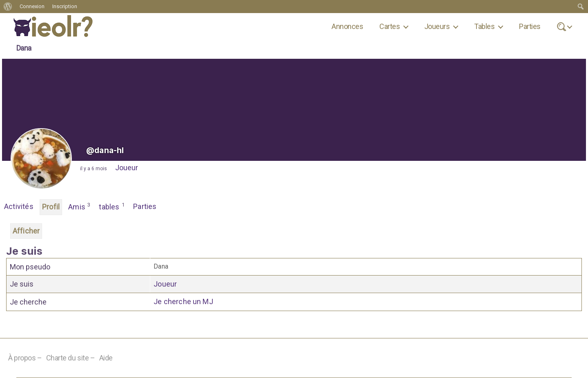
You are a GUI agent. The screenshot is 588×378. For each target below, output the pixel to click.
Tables (484, 26)
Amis (79, 206)
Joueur (127, 168)
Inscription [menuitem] (65, 6)
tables (112, 206)
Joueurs (437, 26)
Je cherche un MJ (183, 301)
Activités (19, 206)
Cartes (390, 26)
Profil (51, 207)
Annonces (347, 26)
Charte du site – (71, 358)
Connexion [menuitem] (32, 6)
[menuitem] (8, 7)
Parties (530, 26)
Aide (106, 358)
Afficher (26, 231)
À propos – (25, 358)
